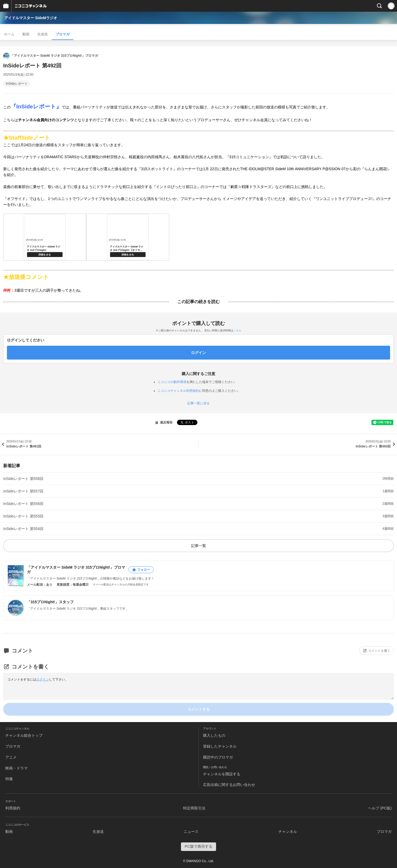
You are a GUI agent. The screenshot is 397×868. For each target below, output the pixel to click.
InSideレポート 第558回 (23, 479)
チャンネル (288, 832)
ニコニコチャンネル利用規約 (178, 391)
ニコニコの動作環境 (172, 382)
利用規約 (13, 808)
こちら (237, 330)
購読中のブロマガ (218, 757)
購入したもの (214, 735)
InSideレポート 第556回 (23, 504)
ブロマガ (63, 34)
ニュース (191, 832)
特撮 (9, 779)
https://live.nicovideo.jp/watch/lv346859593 (128, 237)
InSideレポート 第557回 (23, 491)
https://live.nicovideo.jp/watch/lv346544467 (45, 237)
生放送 (42, 34)
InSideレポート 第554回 (23, 529)
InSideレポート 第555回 (23, 516)
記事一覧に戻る (198, 403)
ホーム (9, 34)
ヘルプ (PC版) (380, 808)
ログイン (43, 679)
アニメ (11, 757)
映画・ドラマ (16, 768)
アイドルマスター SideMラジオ (31, 18)
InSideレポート (17, 84)
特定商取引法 (194, 808)
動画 (26, 34)
